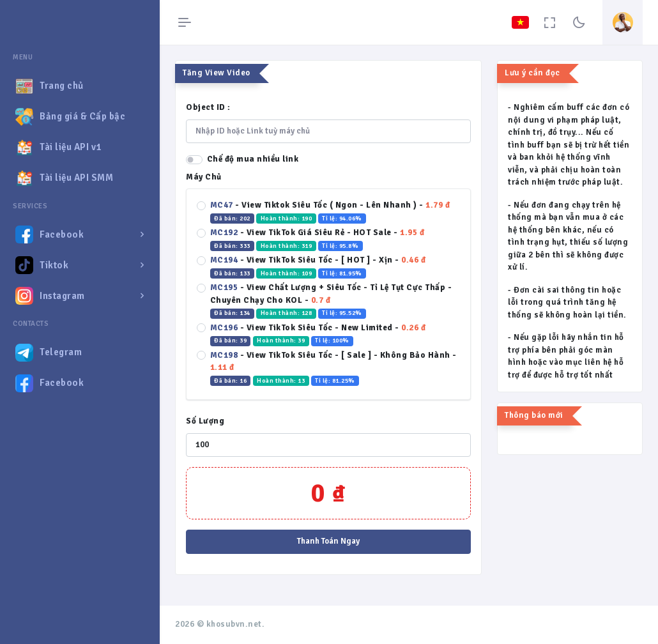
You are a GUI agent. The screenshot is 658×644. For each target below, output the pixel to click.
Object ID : (208, 107)
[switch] (194, 160)
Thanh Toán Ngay (328, 541)
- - (332, 212)
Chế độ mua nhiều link (253, 159)
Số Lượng (205, 421)
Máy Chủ (204, 177)
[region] (80, 336)
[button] (80, 234)
